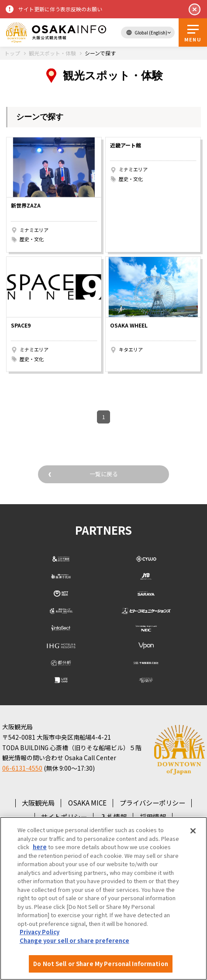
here (40, 847)
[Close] (193, 831)
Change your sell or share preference (74, 941)
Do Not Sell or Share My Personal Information (101, 964)
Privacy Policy (40, 932)
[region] (103, 898)
